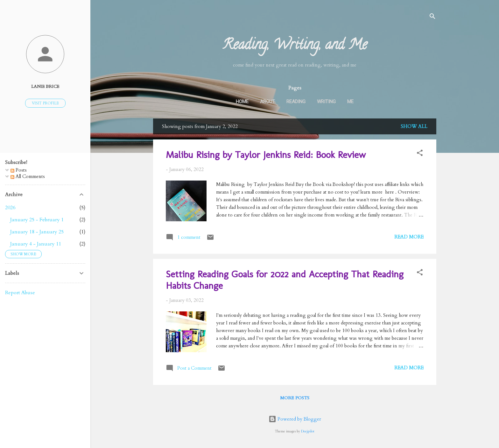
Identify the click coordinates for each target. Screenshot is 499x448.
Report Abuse (20, 293)
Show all (414, 126)
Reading (296, 102)
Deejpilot (308, 431)
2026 (10, 208)
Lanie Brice (45, 87)
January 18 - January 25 (37, 232)
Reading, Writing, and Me (295, 46)
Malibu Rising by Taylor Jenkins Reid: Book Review (266, 155)
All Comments (28, 176)
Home (242, 102)
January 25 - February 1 (37, 220)
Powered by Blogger (295, 419)
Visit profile (45, 103)
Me (350, 102)
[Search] (432, 17)
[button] (420, 154)
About (267, 102)
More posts (295, 398)
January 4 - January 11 (36, 244)
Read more (409, 237)
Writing (326, 102)
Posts (19, 170)
